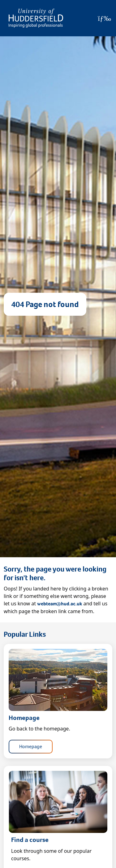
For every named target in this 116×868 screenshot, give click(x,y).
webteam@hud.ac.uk (60, 604)
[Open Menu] (104, 18)
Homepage (31, 746)
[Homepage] (36, 18)
